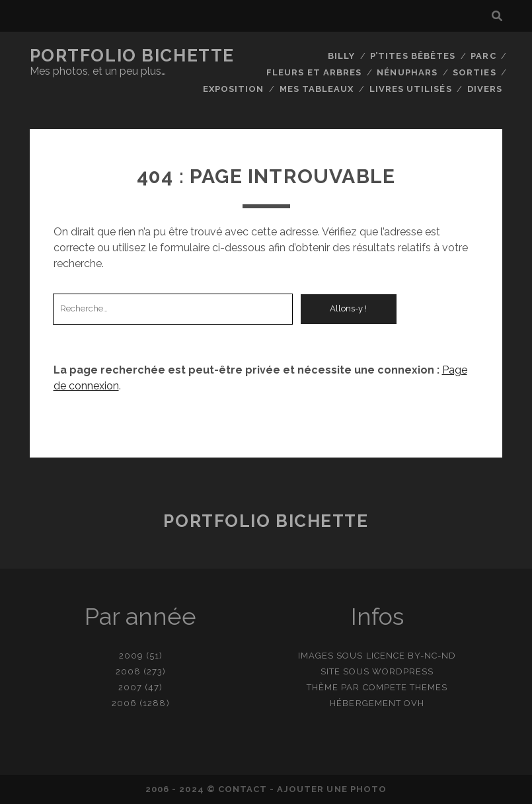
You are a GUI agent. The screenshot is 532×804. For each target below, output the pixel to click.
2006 (124, 703)
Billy (341, 56)
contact (243, 789)
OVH (414, 703)
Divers (485, 89)
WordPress (403, 671)
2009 (131, 656)
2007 (130, 687)
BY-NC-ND (432, 656)
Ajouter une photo (332, 789)
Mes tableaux (317, 89)
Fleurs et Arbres (314, 72)
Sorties (474, 72)
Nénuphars (407, 72)
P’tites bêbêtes (413, 56)
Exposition (233, 89)
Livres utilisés (411, 89)
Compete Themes (405, 687)
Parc (483, 56)
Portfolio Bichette (132, 56)
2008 (128, 671)
